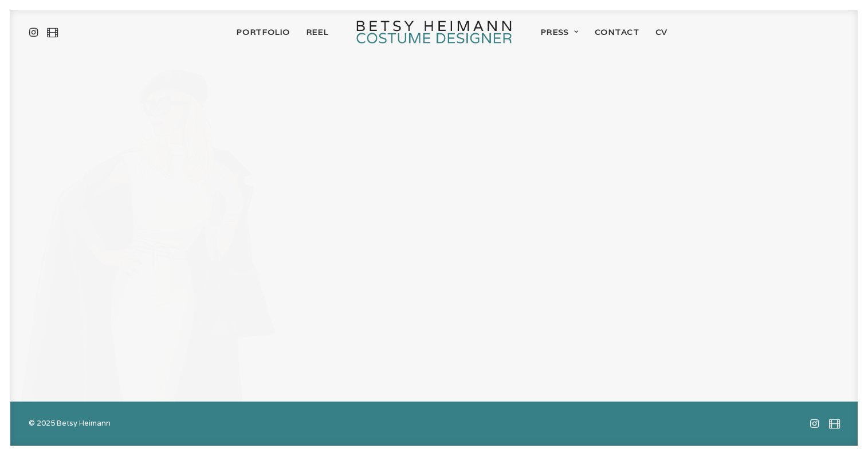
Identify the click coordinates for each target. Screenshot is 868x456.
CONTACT (617, 32)
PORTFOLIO (263, 32)
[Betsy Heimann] (434, 32)
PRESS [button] (559, 32)
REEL (317, 32)
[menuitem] (36, 32)
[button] (36, 32)
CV (661, 32)
